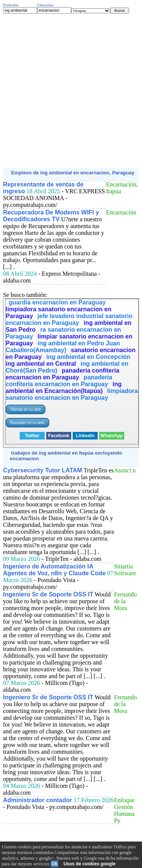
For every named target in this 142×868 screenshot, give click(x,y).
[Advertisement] (71, 91)
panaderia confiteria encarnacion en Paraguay (62, 374)
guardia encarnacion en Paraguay (57, 302)
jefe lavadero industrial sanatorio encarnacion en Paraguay (69, 319)
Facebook (59, 436)
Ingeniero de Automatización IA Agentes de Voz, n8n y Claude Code (54, 570)
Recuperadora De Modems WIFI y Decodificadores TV (51, 216)
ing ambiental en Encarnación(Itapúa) (64, 387)
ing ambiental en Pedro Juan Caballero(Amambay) (63, 347)
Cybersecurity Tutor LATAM (43, 470)
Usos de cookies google (90, 864)
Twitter (32, 436)
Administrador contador (37, 800)
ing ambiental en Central (41, 364)
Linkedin (85, 436)
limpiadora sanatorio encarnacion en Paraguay (72, 394)
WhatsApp (112, 436)
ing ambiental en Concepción (88, 357)
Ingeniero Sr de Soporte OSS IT (48, 594)
